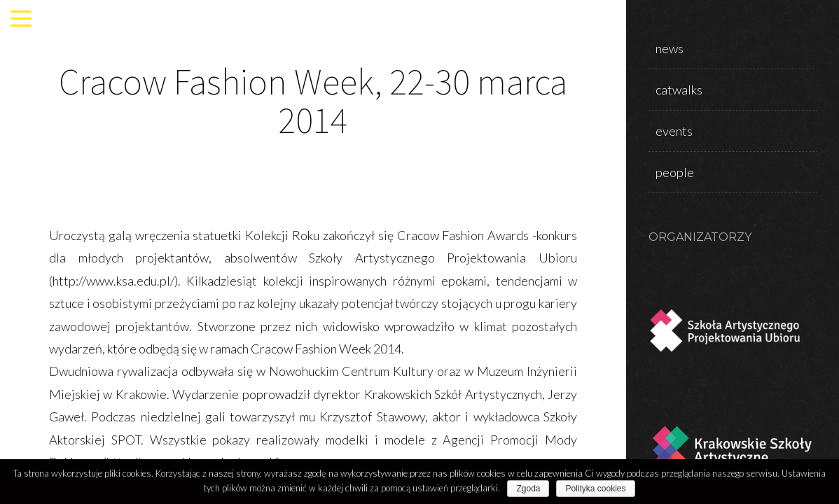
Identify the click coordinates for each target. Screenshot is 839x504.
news (670, 48)
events (674, 131)
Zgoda (528, 489)
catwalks (679, 90)
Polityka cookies (595, 489)
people (675, 172)
